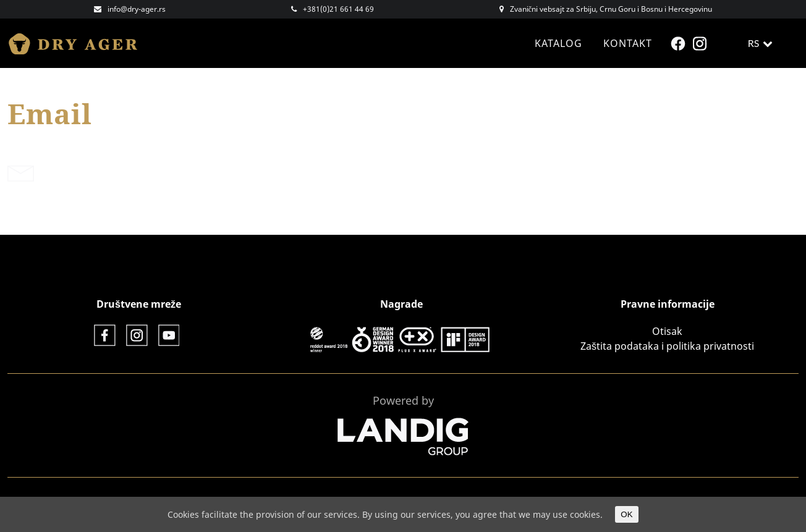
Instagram (701, 44)
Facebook (680, 44)
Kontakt (628, 43)
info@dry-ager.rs (137, 9)
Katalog (558, 43)
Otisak (667, 331)
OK (626, 514)
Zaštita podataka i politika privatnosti (667, 346)
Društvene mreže (139, 304)
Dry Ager (78, 43)
